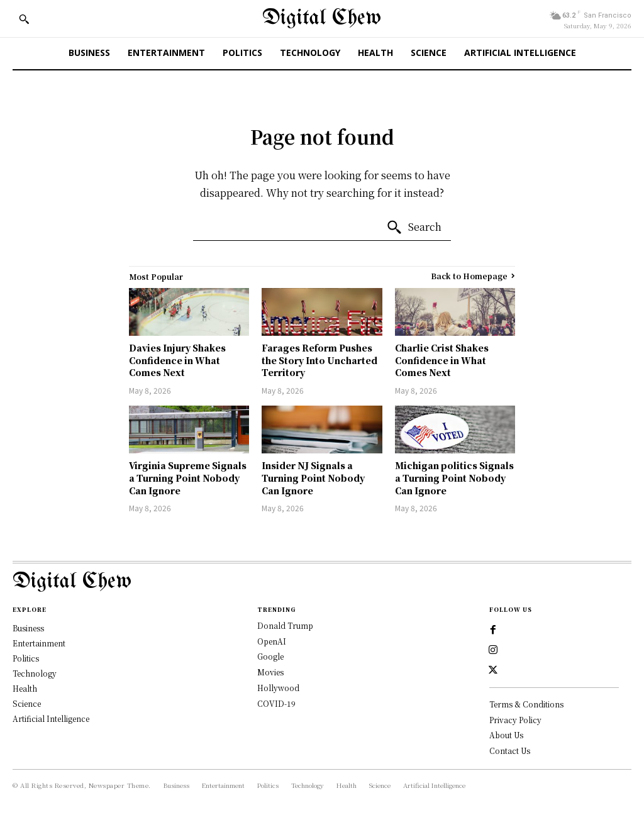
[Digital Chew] (322, 19)
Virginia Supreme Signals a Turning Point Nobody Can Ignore (188, 478)
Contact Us (510, 751)
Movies (270, 672)
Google (270, 656)
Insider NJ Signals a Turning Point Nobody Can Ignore (313, 478)
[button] (24, 19)
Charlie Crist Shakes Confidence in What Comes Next (442, 360)
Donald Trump (285, 625)
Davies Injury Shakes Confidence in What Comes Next (177, 360)
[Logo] (322, 582)
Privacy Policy (515, 720)
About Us (506, 735)
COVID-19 (276, 703)
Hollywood (278, 688)
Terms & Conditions (526, 704)
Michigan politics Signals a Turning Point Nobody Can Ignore (454, 478)
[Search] (414, 228)
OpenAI (272, 641)
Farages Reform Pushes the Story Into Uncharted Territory (319, 360)
